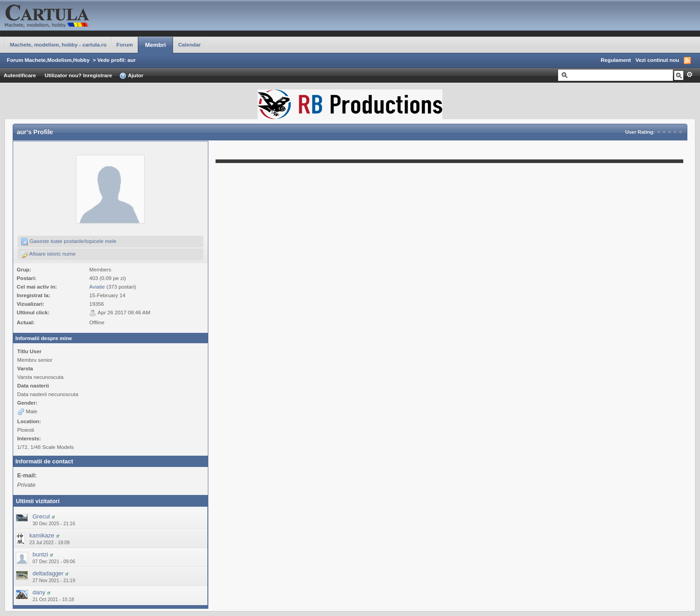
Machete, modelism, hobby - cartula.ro (58, 44)
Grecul (41, 516)
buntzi (40, 554)
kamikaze (42, 535)
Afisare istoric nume (48, 254)
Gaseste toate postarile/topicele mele (69, 242)
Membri (155, 45)
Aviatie (97, 287)
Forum (125, 44)
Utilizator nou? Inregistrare (78, 75)
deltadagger (48, 573)
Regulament (616, 60)
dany (39, 592)
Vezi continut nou (657, 60)
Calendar (189, 44)
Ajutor (131, 76)
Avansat (689, 75)
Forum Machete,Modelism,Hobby (48, 60)
